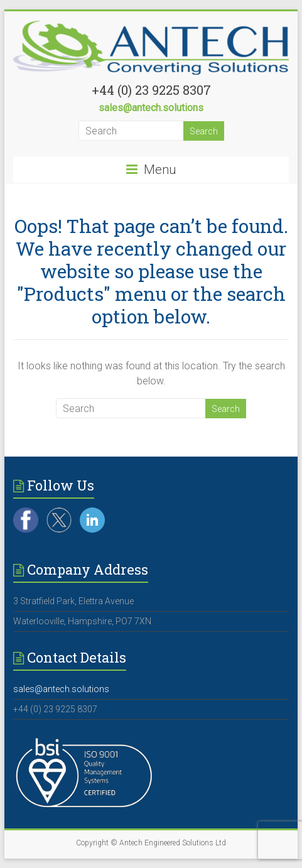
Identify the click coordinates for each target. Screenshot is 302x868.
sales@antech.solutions (151, 108)
